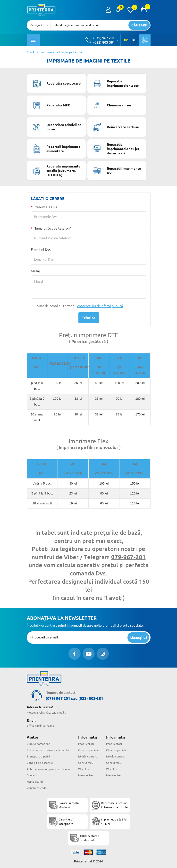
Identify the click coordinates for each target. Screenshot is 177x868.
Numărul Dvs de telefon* (52, 228)
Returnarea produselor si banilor (48, 750)
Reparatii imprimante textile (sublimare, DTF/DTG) (55, 171)
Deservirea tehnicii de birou (56, 127)
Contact (32, 775)
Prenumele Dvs (45, 207)
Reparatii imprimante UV (116, 171)
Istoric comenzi (88, 756)
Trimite (89, 318)
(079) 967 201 (104, 38)
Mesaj (35, 271)
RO (126, 40)
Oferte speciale (88, 750)
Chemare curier (111, 105)
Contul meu (86, 763)
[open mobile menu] (33, 40)
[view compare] (118, 10)
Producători (86, 744)
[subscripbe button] (138, 638)
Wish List (84, 769)
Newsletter (86, 775)
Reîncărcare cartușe (115, 127)
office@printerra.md (40, 726)
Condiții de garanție (40, 763)
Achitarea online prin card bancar (49, 769)
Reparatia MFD (50, 105)
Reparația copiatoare (55, 83)
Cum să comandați (39, 744)
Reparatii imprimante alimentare (55, 149)
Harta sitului (35, 782)
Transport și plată (38, 756)
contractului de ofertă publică (100, 306)
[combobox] (40, 25)
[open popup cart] (144, 10)
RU (134, 40)
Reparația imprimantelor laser (114, 83)
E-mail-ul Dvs (41, 250)
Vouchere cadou (38, 788)
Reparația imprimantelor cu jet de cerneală (115, 149)
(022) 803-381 (104, 42)
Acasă (30, 52)
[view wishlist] (130, 10)
